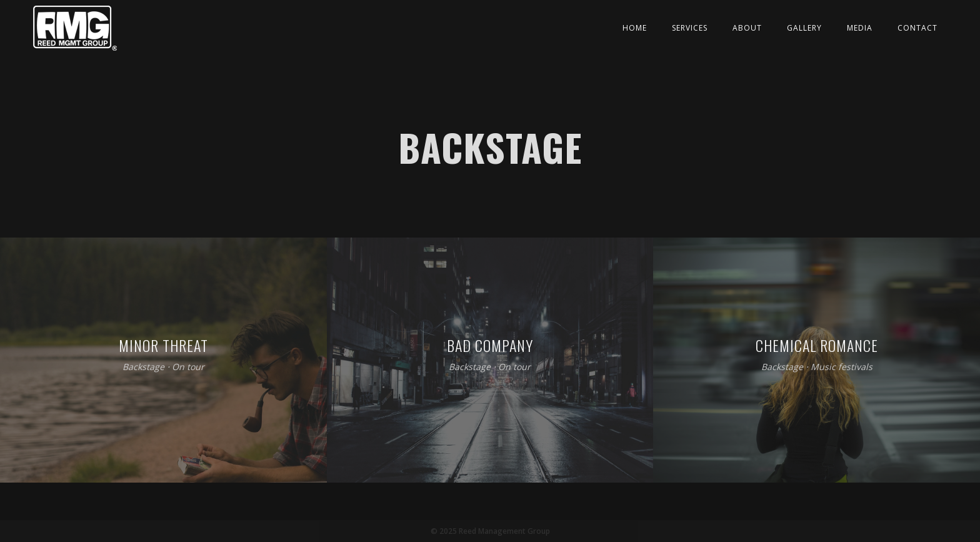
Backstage (143, 367)
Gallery (804, 28)
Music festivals (842, 367)
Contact (917, 28)
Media (860, 28)
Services (690, 28)
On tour (188, 367)
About (747, 28)
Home (635, 28)
